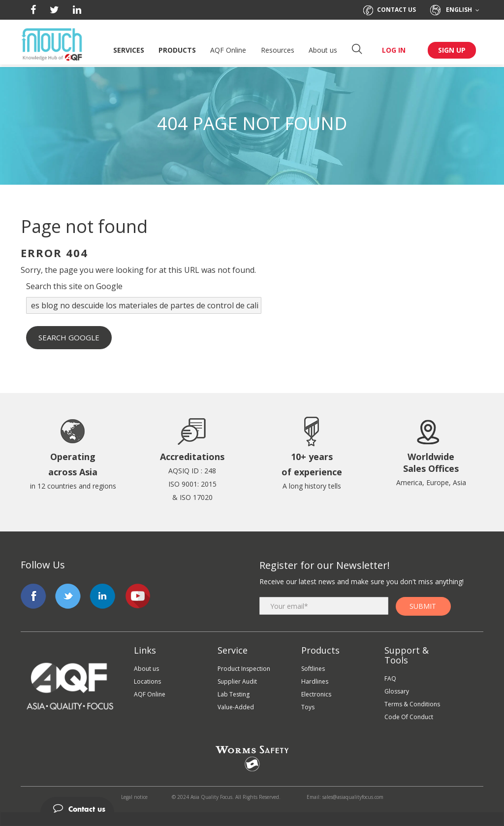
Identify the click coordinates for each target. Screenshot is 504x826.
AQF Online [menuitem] (150, 694)
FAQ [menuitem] (390, 678)
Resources (278, 50)
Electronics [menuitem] (316, 694)
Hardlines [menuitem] (315, 681)
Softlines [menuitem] (313, 669)
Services (129, 50)
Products (177, 50)
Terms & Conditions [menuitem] (412, 704)
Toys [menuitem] (308, 707)
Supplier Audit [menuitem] (237, 681)
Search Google (69, 337)
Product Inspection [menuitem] (244, 669)
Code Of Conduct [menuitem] (409, 717)
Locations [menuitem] (147, 681)
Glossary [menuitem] (397, 691)
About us (323, 50)
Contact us (390, 10)
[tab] (252, 805)
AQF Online (228, 50)
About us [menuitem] (146, 669)
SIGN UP (452, 50)
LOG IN (394, 50)
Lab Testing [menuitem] (234, 694)
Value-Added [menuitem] (236, 707)
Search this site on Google (74, 286)
